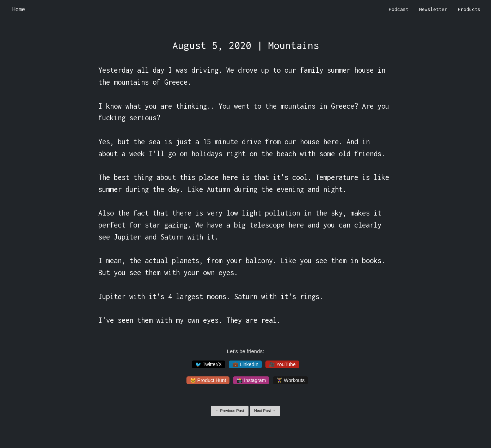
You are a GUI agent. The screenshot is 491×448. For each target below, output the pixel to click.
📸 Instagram (251, 380)
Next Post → (265, 411)
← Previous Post (229, 411)
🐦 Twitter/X (208, 364)
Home (19, 9)
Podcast (399, 9)
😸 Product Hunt (208, 380)
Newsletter (433, 9)
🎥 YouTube (282, 364)
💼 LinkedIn (245, 364)
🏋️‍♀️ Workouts (290, 380)
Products (469, 9)
